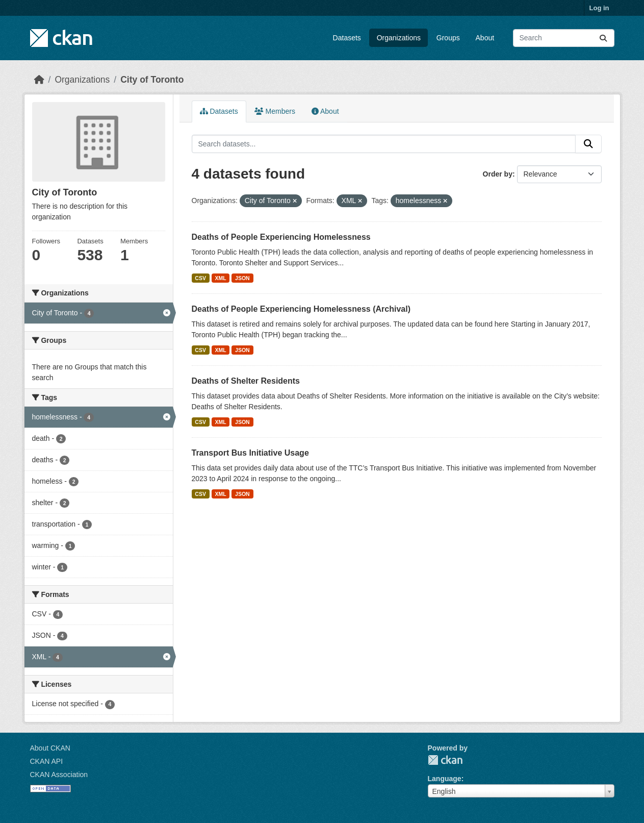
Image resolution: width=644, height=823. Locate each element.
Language (445, 779)
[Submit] (603, 38)
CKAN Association (59, 775)
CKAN (445, 760)
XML (220, 278)
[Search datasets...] (564, 38)
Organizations (399, 38)
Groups (448, 38)
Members (275, 111)
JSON (242, 278)
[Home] (39, 80)
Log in (599, 8)
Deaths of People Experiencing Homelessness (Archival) (301, 309)
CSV (200, 278)
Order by (498, 174)
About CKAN (50, 748)
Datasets (347, 38)
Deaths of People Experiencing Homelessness (281, 237)
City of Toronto (152, 80)
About (485, 38)
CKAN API (47, 761)
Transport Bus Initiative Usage (250, 453)
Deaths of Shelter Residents (246, 381)
